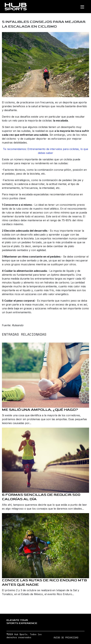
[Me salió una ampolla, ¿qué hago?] (45, 375)
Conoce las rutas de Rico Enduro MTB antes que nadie (44, 582)
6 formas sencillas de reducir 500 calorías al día (41, 497)
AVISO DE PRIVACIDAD (66, 638)
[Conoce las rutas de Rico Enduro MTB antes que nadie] (45, 546)
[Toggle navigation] (85, 7)
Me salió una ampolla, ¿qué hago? (40, 410)
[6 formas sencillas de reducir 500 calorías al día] (45, 460)
